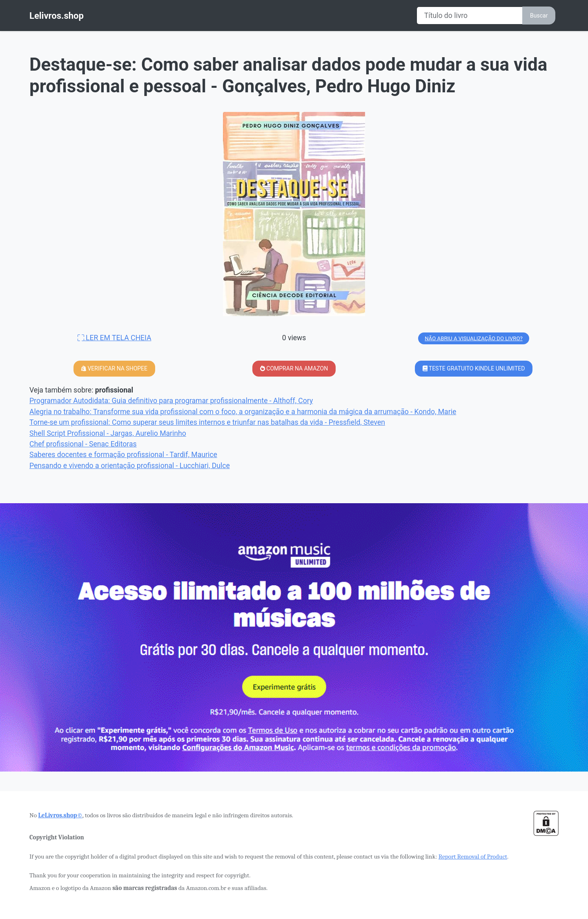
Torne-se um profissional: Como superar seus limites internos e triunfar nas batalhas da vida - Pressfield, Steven (207, 422)
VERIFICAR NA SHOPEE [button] (114, 368)
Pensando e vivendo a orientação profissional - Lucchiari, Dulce (130, 466)
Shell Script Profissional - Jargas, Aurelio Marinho (108, 433)
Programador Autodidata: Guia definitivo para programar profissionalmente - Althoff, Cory (171, 401)
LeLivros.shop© (60, 815)
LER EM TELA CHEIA (115, 338)
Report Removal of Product (473, 857)
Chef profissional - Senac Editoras (83, 444)
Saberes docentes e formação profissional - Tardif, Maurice (123, 455)
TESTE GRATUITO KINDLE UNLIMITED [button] (474, 368)
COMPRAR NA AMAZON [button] (294, 368)
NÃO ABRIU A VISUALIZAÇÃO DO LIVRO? (474, 338)
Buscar (539, 16)
